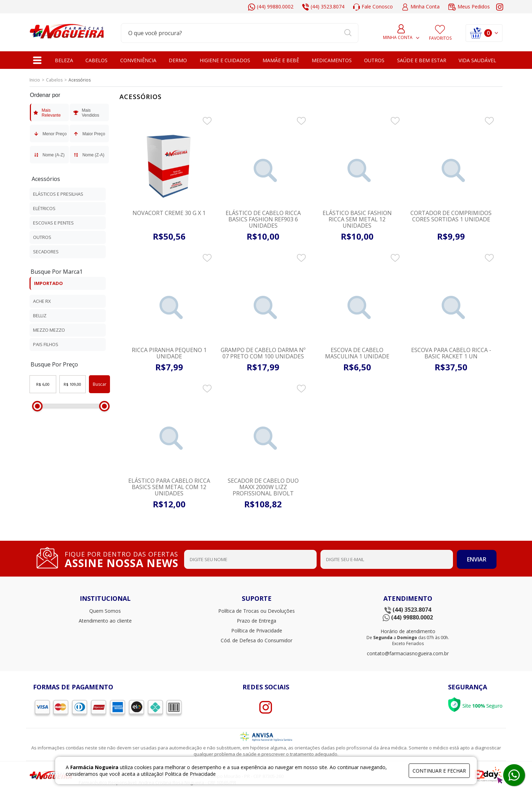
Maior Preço (89, 134)
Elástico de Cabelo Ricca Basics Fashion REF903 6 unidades (263, 219)
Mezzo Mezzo (49, 330)
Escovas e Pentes (53, 223)
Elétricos (44, 208)
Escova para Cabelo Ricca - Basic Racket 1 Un (451, 353)
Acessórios (46, 179)
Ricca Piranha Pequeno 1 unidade (169, 353)
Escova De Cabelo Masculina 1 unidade (357, 353)
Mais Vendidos (86, 113)
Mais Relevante (47, 113)
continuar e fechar (439, 771)
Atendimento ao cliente (105, 621)
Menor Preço (50, 134)
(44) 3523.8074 (323, 7)
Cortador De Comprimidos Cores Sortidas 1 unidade (451, 216)
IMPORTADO (48, 283)
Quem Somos (105, 611)
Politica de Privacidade (190, 774)
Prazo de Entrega (257, 621)
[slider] (37, 406)
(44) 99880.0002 (271, 7)
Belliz (40, 316)
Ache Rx (42, 301)
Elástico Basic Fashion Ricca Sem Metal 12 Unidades (357, 219)
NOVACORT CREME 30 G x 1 (169, 213)
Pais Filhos (46, 344)
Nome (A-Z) (49, 155)
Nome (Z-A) (88, 155)
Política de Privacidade (257, 630)
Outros (42, 237)
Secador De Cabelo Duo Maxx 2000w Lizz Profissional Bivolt (263, 487)
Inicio (35, 80)
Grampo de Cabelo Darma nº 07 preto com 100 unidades (263, 353)
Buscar (100, 384)
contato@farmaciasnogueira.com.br (408, 653)
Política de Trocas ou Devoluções (257, 611)
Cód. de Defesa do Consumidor (257, 640)
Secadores (46, 252)
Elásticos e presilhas (58, 194)
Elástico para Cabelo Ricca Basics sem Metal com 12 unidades (169, 487)
